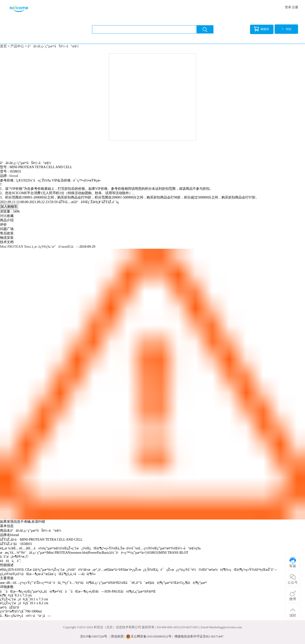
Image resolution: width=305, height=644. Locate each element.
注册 (295, 7)
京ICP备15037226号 (94, 636)
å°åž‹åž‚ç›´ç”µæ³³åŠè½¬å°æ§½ (53, 46)
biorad (14, 176)
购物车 (262, 29)
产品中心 (17, 46)
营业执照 (117, 636)
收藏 (10, 216)
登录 (288, 7)
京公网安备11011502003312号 (151, 636)
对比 (286, 29)
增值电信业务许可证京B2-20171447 (199, 636)
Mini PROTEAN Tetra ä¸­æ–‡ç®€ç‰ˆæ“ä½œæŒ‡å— (40, 247)
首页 (3, 46)
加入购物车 (9, 207)
